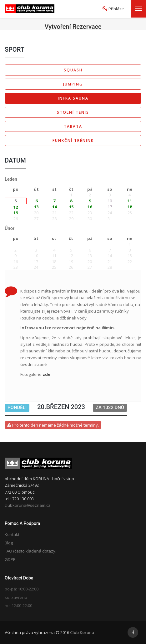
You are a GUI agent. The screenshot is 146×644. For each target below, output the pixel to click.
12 (16, 207)
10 (110, 201)
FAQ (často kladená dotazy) (30, 551)
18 (130, 207)
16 (90, 207)
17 (110, 207)
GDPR (10, 559)
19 (16, 213)
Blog (9, 543)
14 (54, 207)
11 (130, 201)
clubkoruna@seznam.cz (28, 505)
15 (71, 207)
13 (36, 207)
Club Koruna (82, 632)
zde (46, 374)
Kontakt (12, 534)
